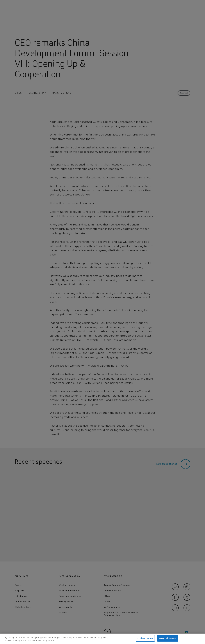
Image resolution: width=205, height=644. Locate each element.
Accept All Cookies (168, 640)
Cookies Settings (145, 640)
